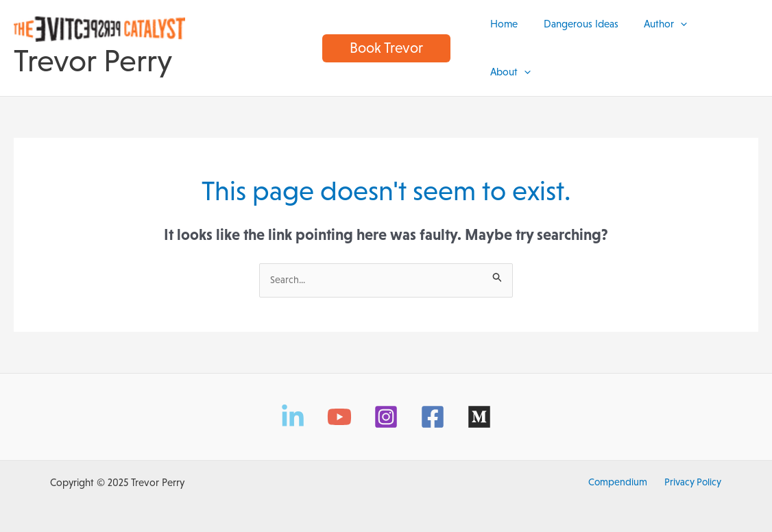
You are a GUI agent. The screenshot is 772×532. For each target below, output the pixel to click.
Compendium (620, 471)
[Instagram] (386, 406)
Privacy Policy (690, 471)
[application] (680, 42)
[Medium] (479, 406)
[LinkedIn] (293, 406)
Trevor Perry (93, 55)
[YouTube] (339, 406)
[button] (386, 42)
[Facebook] (433, 406)
